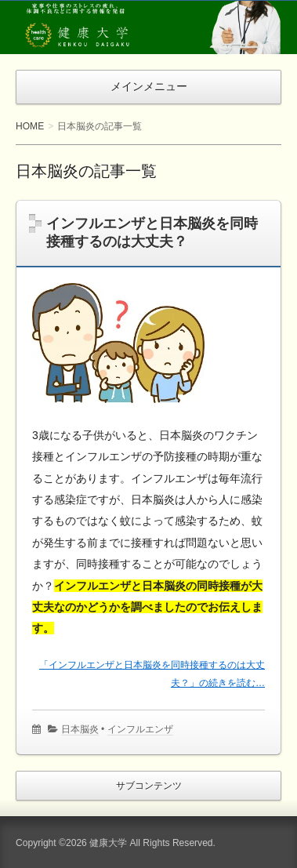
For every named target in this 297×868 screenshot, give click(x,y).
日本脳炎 (80, 729)
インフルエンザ (140, 729)
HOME (30, 126)
